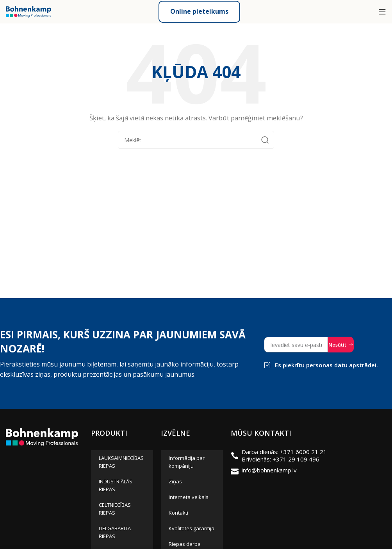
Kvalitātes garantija (192, 528)
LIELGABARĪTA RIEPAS (115, 532)
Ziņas (175, 481)
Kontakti (178, 513)
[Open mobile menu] (382, 12)
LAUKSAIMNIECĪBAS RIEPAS (121, 462)
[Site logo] (29, 11)
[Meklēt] (196, 140)
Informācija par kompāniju (187, 462)
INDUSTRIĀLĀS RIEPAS (116, 485)
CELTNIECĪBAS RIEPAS (115, 509)
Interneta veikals (189, 497)
